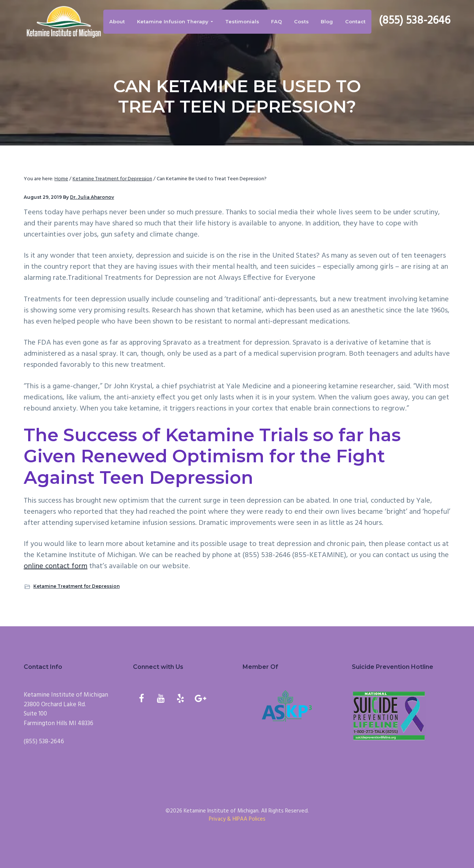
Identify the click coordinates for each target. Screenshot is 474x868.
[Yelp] (181, 699)
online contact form (56, 566)
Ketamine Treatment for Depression (76, 586)
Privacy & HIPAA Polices (237, 819)
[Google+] (200, 699)
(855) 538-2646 (415, 21)
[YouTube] (161, 699)
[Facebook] (141, 699)
